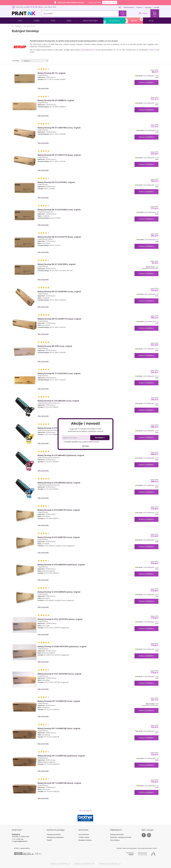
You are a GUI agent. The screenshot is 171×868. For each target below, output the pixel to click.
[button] (85, 423)
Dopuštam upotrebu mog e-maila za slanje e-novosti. (81, 442)
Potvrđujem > (100, 438)
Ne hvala (86, 446)
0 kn (155, 16)
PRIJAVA (145, 13)
